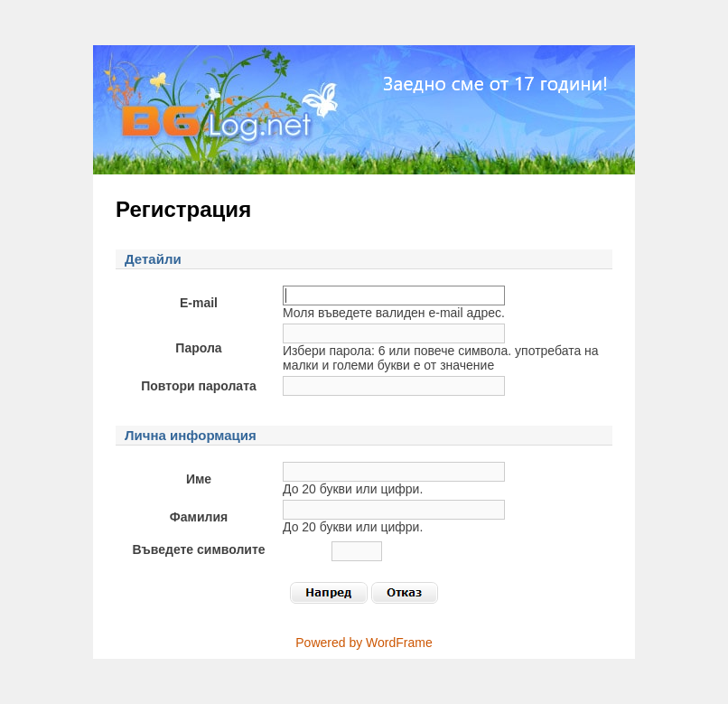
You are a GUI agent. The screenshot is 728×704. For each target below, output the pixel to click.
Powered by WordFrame (364, 643)
